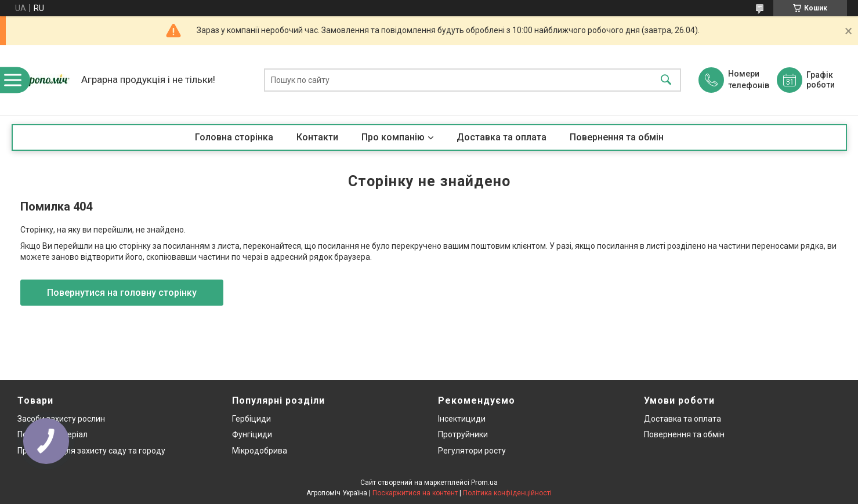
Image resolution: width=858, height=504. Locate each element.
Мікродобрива (260, 451)
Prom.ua (484, 483)
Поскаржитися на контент (415, 493)
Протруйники (463, 434)
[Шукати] (666, 80)
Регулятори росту (472, 451)
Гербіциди (251, 419)
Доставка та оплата (502, 137)
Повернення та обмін (617, 137)
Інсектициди (462, 419)
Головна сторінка (234, 137)
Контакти (317, 137)
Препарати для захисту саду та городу (91, 451)
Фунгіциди (252, 434)
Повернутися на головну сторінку (122, 293)
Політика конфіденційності (507, 493)
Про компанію (393, 137)
